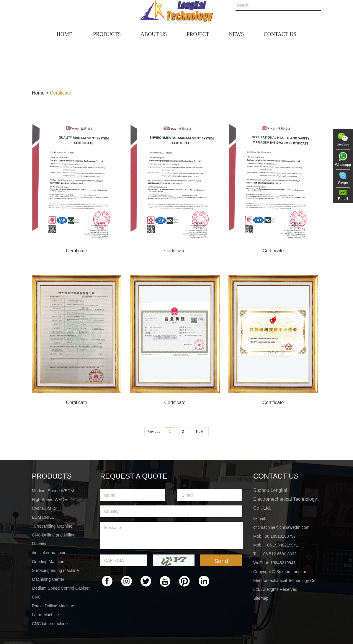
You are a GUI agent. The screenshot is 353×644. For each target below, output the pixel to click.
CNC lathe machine (50, 624)
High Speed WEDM (50, 500)
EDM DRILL (43, 517)
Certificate (61, 93)
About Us (154, 34)
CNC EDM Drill (46, 508)
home (64, 34)
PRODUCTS (52, 476)
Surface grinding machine (55, 570)
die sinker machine (49, 553)
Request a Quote (134, 476)
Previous (153, 432)
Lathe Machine (45, 615)
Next (200, 432)
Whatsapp (343, 165)
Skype (343, 183)
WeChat (343, 145)
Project (198, 34)
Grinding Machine (48, 562)
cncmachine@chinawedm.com (281, 527)
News (237, 34)
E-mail (343, 199)
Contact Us (280, 34)
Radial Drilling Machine (53, 606)
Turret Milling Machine (52, 526)
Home (38, 93)
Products (107, 34)
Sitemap (261, 598)
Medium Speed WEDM (53, 491)
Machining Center (48, 579)
